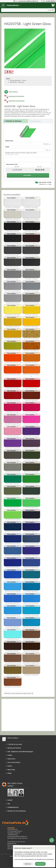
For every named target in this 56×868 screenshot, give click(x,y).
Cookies (10, 755)
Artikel (9, 773)
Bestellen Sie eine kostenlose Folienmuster (19, 693)
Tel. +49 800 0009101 (49, 1)
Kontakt (10, 800)
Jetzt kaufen (27, 175)
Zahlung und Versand (14, 748)
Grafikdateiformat (13, 807)
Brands (10, 766)
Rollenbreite (9, 141)
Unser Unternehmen (14, 762)
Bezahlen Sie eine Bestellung (16, 811)
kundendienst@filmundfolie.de (28, 1)
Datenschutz (11, 759)
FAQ (9, 804)
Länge (7, 147)
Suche (51, 10)
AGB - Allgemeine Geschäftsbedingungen (20, 752)
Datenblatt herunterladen (17, 101)
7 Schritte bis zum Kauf (15, 744)
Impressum (11, 828)
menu (3, 6)
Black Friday (11, 770)
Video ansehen (13, 92)
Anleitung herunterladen (16, 96)
